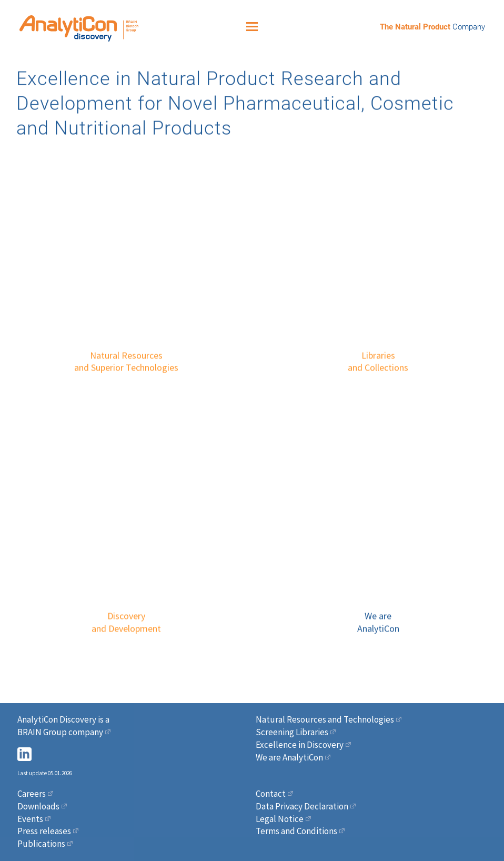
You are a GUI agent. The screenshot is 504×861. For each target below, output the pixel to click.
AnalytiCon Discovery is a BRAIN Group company (63, 726)
